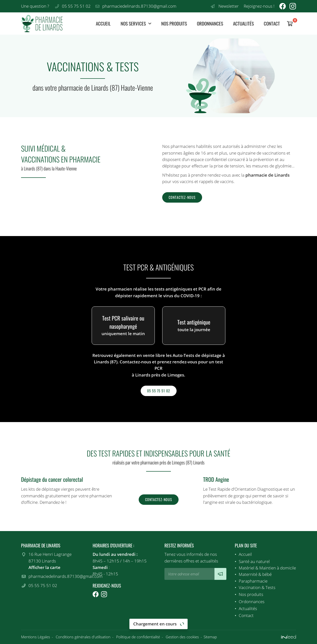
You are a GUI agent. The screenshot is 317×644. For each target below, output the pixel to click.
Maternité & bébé (255, 574)
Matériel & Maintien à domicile (267, 568)
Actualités (243, 23)
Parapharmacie (253, 581)
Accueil (103, 23)
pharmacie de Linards (267, 175)
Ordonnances (210, 23)
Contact (272, 23)
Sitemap (210, 637)
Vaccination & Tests (257, 587)
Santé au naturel (254, 561)
